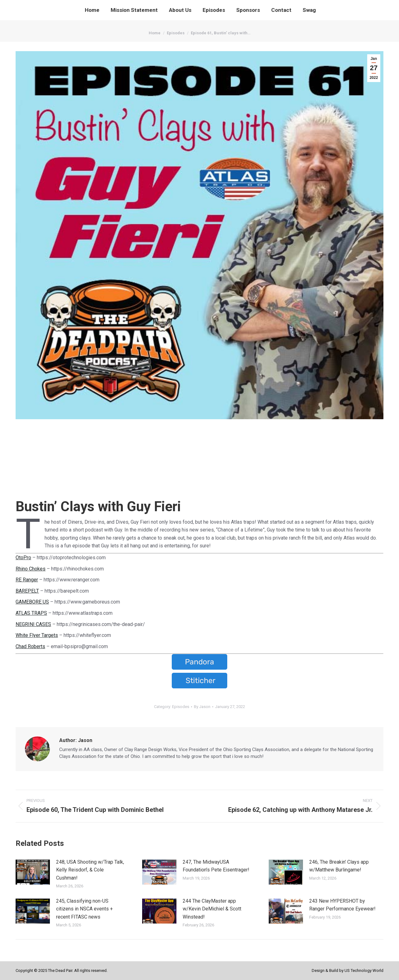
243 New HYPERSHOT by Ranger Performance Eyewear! (342, 905)
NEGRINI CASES (33, 624)
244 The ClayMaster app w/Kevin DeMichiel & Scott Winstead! (212, 909)
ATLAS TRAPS (31, 613)
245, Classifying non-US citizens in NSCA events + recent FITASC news (84, 909)
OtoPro (23, 558)
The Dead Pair (60, 970)
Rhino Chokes (31, 569)
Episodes (181, 707)
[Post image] (33, 872)
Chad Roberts (30, 646)
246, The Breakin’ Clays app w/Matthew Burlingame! (339, 866)
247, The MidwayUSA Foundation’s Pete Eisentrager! (216, 866)
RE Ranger (27, 580)
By (202, 707)
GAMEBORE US (32, 602)
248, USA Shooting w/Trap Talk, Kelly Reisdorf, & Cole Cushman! (90, 870)
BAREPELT (27, 591)
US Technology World (364, 970)
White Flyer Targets (37, 635)
